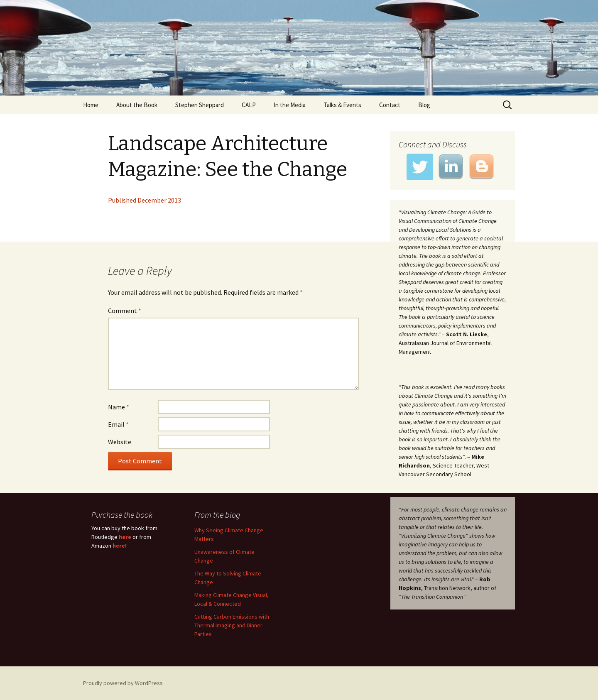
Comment (125, 311)
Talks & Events (342, 105)
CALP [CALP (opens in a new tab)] (249, 105)
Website (120, 442)
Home (91, 105)
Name (119, 407)
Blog (424, 105)
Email (118, 424)
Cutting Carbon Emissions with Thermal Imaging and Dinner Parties (232, 625)
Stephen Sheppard (200, 105)
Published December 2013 (145, 200)
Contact (390, 105)
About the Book (137, 105)
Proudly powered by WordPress (123, 683)
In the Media (290, 105)
